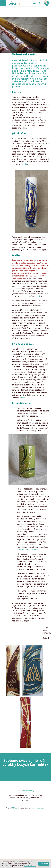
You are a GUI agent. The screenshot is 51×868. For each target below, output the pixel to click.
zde (39, 296)
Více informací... (30, 866)
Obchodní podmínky (26, 791)
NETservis (16, 808)
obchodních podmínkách (29, 549)
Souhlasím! (44, 864)
